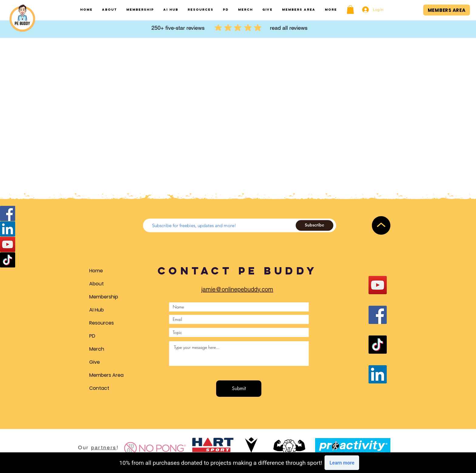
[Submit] (239, 389)
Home (96, 271)
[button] (350, 10)
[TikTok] (8, 260)
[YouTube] (8, 244)
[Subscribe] (314, 225)
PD (92, 336)
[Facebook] (8, 213)
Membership (104, 297)
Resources (102, 323)
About (97, 284)
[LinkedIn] (8, 229)
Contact (99, 388)
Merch (97, 349)
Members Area (106, 375)
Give (95, 362)
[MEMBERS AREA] (447, 10)
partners (104, 447)
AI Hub (97, 310)
